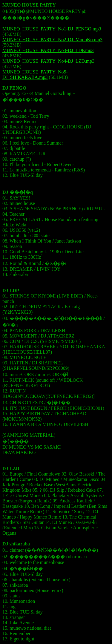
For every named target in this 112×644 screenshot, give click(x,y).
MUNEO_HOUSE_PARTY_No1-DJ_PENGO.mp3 (52, 29)
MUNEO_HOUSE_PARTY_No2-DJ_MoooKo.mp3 (52, 40)
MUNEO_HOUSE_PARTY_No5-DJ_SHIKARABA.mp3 (35, 75)
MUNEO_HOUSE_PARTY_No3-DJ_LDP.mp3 (48, 50)
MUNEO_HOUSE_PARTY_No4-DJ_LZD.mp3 (48, 61)
